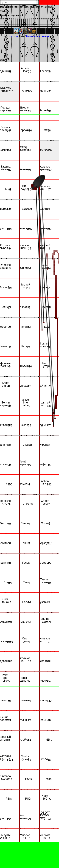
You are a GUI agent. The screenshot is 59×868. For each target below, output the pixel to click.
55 (17, 36)
